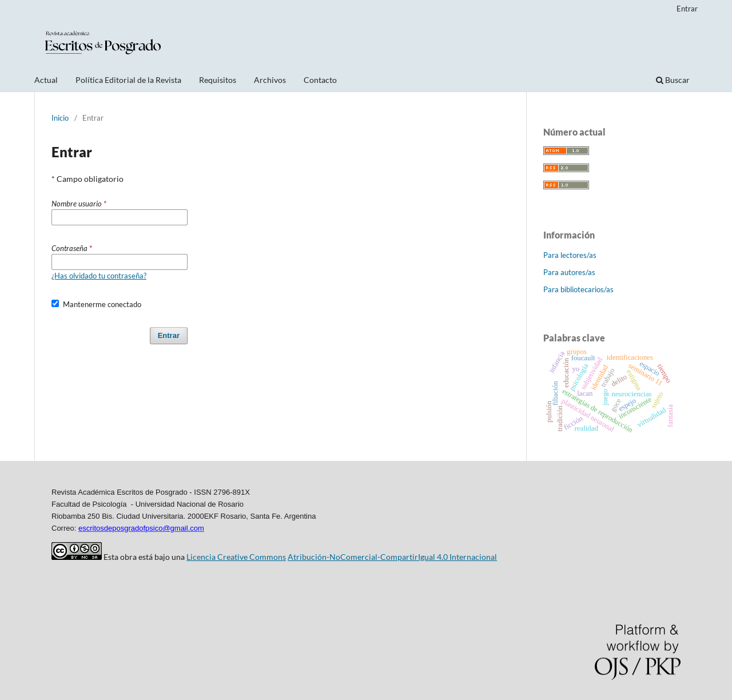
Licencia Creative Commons (236, 557)
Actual (46, 80)
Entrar (687, 9)
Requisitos (218, 80)
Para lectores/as (570, 255)
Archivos (270, 80)
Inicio (60, 118)
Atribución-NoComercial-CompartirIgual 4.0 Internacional (392, 557)
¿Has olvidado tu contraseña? (99, 276)
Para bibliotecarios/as (578, 289)
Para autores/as (569, 272)
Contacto (320, 80)
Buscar (673, 80)
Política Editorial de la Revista (128, 80)
